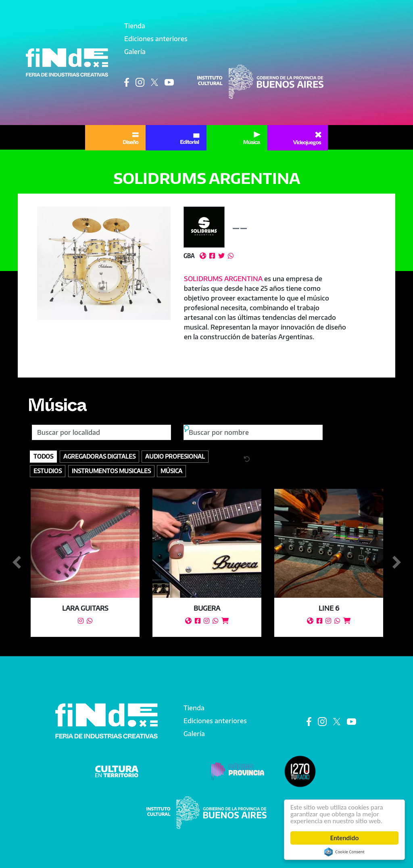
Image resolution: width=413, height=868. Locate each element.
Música (57, 408)
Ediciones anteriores (156, 39)
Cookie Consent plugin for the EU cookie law (344, 852)
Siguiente (396, 563)
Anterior (17, 563)
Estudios (48, 471)
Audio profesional (175, 456)
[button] (104, 263)
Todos (43, 456)
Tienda (135, 26)
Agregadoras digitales (99, 456)
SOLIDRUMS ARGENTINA (223, 279)
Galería (135, 52)
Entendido (345, 838)
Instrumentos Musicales (111, 471)
